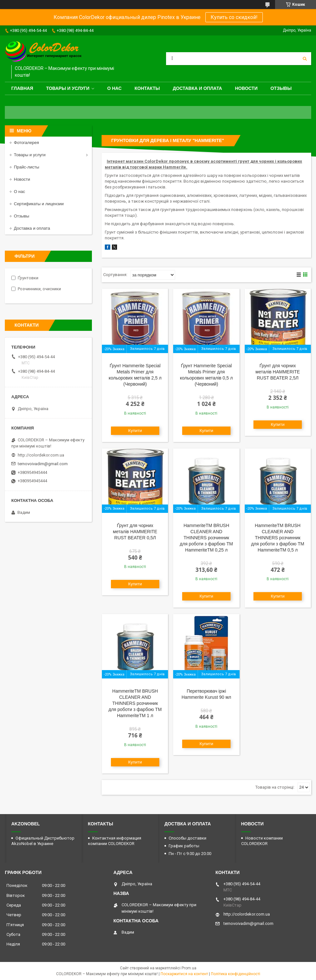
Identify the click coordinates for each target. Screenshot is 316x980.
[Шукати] (305, 59)
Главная (22, 88)
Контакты (147, 88)
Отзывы (281, 88)
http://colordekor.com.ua (41, 455)
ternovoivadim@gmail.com (43, 464)
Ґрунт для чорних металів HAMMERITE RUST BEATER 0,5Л (135, 532)
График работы (184, 846)
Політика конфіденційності (236, 974)
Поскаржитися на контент (184, 974)
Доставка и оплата (197, 88)
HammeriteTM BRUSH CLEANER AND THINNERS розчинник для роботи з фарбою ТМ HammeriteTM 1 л (135, 703)
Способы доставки (188, 838)
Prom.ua (189, 968)
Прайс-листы (27, 167)
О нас (114, 88)
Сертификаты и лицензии (39, 204)
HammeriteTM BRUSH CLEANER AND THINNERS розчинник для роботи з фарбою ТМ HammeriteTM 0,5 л (278, 538)
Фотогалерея (26, 143)
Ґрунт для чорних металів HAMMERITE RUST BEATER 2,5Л (278, 372)
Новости (246, 88)
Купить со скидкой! (234, 17)
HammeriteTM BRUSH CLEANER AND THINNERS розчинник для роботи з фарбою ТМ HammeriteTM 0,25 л (207, 538)
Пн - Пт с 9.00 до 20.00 (190, 854)
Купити (135, 431)
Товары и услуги (68, 88)
